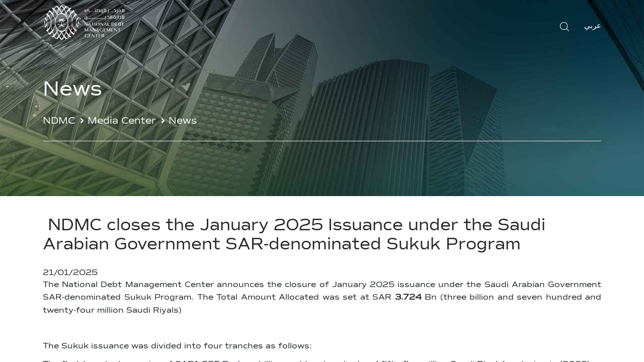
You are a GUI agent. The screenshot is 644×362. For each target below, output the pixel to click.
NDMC (59, 121)
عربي (593, 26)
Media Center (122, 121)
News (183, 121)
